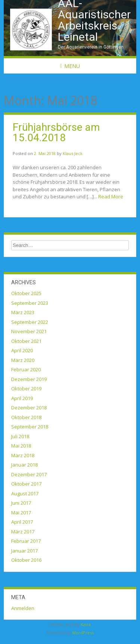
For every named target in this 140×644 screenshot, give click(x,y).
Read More (111, 196)
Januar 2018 (24, 465)
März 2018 (23, 455)
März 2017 (23, 532)
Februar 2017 (26, 541)
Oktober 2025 (26, 293)
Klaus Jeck (73, 153)
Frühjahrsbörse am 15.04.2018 (56, 132)
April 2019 (22, 398)
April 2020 (22, 350)
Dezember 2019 (29, 379)
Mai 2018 (21, 446)
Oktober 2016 (26, 560)
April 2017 (22, 522)
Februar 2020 (26, 369)
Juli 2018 (20, 436)
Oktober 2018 (26, 417)
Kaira (86, 624)
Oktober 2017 (26, 484)
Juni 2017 (21, 503)
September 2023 (30, 303)
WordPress (83, 633)
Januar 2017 (24, 551)
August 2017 (25, 493)
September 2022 (30, 322)
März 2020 (23, 360)
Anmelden (23, 608)
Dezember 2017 (29, 474)
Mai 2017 (21, 513)
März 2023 (23, 312)
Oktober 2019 (26, 388)
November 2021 (29, 331)
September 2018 (30, 427)
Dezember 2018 (29, 408)
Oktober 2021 (26, 341)
